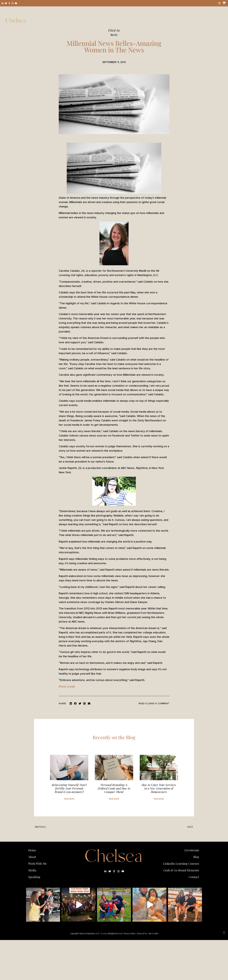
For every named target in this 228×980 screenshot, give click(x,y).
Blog (196, 857)
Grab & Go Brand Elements (181, 870)
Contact (194, 877)
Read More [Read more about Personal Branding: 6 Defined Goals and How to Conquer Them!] (114, 799)
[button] (71, 704)
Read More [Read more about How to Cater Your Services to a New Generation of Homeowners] (159, 799)
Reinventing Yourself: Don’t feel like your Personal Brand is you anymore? (69, 788)
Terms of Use (142, 933)
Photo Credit (67, 687)
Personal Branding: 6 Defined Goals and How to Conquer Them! (114, 788)
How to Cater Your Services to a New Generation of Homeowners (159, 788)
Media (32, 870)
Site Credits (153, 933)
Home (32, 850)
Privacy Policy (129, 933)
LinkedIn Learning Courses (181, 863)
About (32, 857)
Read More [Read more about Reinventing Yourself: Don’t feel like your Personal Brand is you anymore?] (69, 799)
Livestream (192, 850)
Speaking (34, 877)
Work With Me (38, 863)
